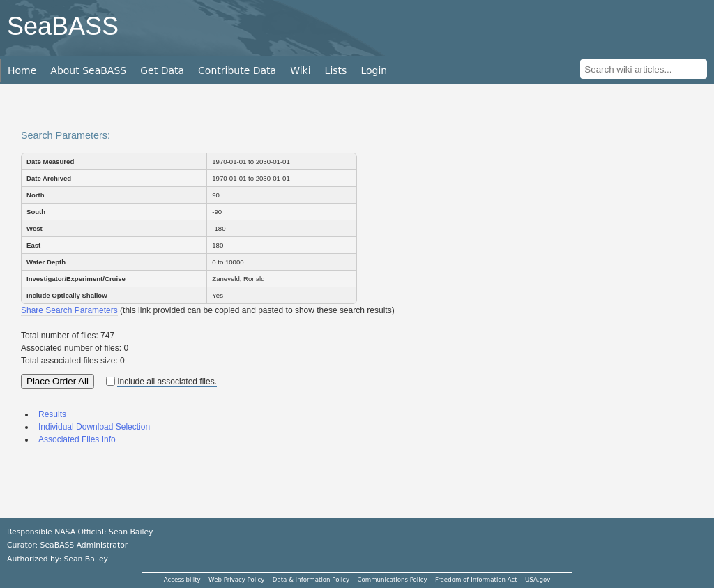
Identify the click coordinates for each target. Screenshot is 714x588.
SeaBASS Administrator (84, 545)
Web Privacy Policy (236, 580)
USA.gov (538, 580)
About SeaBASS (88, 70)
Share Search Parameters (69, 310)
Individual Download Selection (94, 427)
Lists (336, 70)
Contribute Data (237, 70)
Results (52, 414)
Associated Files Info (77, 439)
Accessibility (182, 580)
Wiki (300, 70)
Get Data (162, 70)
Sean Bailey (85, 559)
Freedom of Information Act (476, 580)
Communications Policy (392, 580)
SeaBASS (63, 26)
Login (374, 70)
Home (22, 70)
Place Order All (58, 381)
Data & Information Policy (311, 580)
